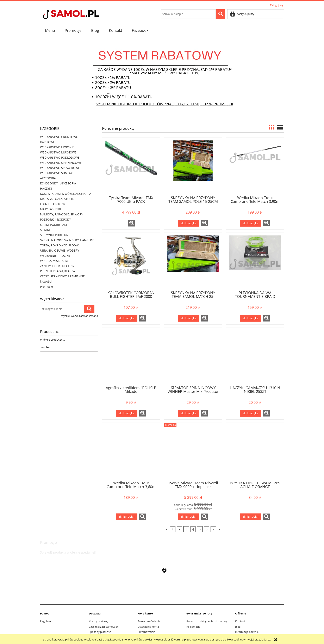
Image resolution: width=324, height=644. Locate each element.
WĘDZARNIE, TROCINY (55, 256)
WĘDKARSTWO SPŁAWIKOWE (60, 168)
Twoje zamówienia (149, 621)
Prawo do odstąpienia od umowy (207, 621)
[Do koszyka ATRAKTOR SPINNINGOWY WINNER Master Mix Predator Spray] (189, 413)
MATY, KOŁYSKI (51, 209)
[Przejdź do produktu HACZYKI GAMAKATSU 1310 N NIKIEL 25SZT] (255, 356)
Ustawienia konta (148, 627)
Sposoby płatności (100, 632)
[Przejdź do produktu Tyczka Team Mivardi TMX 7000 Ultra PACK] (131, 166)
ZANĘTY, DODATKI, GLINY (57, 266)
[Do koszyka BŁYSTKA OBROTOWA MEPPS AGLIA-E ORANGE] (251, 517)
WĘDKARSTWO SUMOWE (57, 173)
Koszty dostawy (99, 621)
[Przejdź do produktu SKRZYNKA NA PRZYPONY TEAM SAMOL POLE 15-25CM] (193, 166)
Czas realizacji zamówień (104, 627)
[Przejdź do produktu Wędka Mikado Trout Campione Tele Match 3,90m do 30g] (255, 166)
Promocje (46, 287)
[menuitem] (50, 30)
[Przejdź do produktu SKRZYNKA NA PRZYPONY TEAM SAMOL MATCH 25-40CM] (193, 261)
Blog (238, 627)
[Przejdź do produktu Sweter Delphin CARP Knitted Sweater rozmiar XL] (162, 598)
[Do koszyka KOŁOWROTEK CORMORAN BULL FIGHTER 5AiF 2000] (127, 318)
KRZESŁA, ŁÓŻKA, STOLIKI (57, 199)
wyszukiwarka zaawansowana (80, 316)
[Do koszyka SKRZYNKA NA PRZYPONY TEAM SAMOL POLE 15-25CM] (189, 223)
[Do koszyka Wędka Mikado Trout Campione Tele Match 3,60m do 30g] (127, 517)
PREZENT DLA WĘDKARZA (58, 271)
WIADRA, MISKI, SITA (54, 261)
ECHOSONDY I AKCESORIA (58, 183)
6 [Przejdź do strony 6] (207, 529)
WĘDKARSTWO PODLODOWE (60, 157)
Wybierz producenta (53, 340)
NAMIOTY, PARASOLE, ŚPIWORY (62, 214)
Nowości (46, 281)
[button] (132, 223)
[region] (162, 78)
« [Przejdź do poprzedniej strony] (166, 529)
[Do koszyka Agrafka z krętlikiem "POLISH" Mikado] (127, 413)
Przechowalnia (147, 632)
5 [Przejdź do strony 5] (200, 529)
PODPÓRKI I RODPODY (55, 219)
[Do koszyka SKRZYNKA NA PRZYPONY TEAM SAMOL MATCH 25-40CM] (189, 318)
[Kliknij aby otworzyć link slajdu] (162, 78)
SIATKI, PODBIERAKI (54, 225)
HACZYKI (46, 188)
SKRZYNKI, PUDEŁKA (54, 235)
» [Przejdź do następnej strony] (220, 529)
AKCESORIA (48, 178)
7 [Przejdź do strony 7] (213, 529)
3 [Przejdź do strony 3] (186, 529)
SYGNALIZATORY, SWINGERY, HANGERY (67, 240)
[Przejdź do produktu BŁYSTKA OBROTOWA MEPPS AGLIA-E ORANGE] (255, 451)
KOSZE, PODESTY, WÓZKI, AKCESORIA (66, 194)
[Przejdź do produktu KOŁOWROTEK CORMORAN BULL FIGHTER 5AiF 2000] (131, 261)
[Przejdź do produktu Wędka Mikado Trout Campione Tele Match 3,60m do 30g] (131, 451)
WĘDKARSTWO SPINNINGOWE (61, 163)
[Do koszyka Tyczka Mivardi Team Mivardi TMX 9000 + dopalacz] (189, 517)
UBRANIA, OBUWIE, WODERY (60, 250)
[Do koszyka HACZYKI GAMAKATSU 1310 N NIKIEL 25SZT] (251, 413)
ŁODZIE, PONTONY (53, 204)
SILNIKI (45, 230)
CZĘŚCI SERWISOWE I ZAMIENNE (62, 276)
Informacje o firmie (247, 632)
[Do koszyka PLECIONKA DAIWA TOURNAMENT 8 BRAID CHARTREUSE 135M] (251, 318)
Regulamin (47, 621)
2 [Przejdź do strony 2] (179, 529)
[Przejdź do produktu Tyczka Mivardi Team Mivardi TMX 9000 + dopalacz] (193, 451)
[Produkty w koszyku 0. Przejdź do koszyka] (243, 14)
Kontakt (240, 621)
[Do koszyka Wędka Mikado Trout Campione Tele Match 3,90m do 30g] (251, 223)
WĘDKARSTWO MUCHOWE (58, 152)
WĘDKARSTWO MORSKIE (57, 147)
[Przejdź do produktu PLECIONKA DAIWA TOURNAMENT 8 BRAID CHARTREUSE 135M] (255, 261)
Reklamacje (193, 627)
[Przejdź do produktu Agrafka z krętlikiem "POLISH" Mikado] (131, 356)
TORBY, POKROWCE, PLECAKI (60, 245)
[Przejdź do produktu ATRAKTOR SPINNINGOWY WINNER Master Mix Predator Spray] (193, 356)
